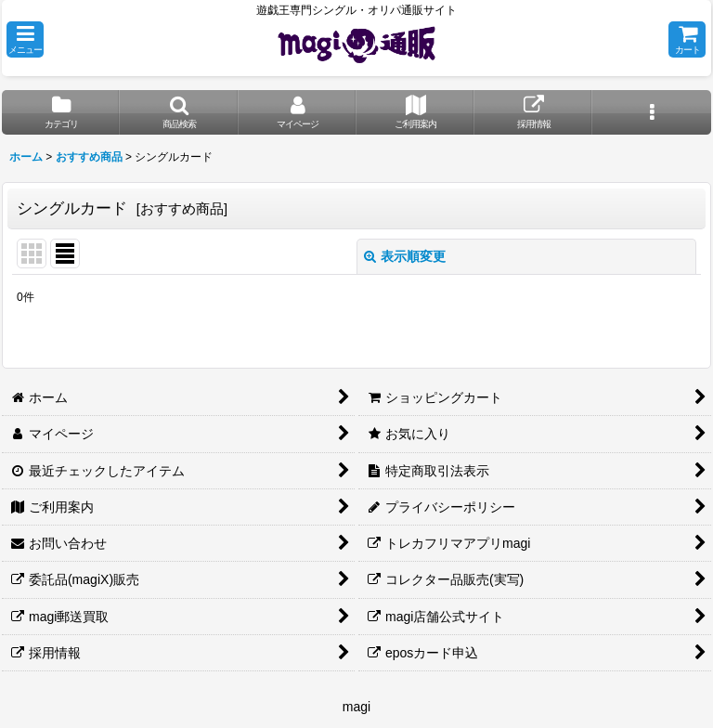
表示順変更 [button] (405, 256)
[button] (25, 39)
